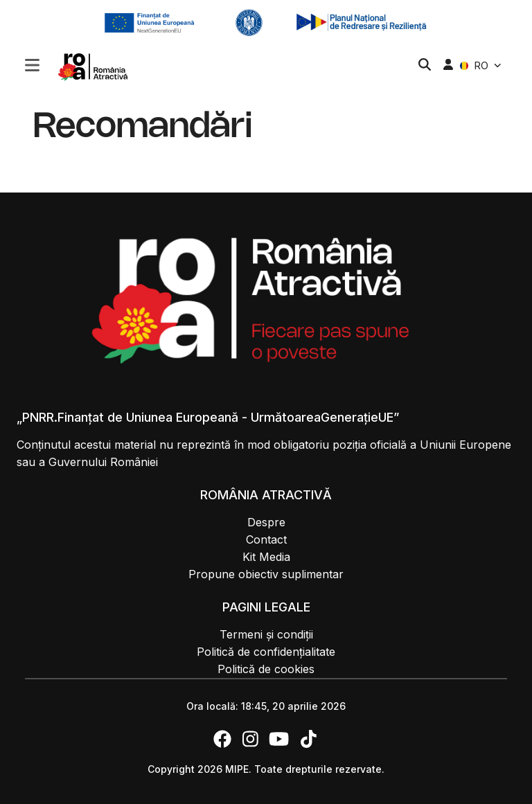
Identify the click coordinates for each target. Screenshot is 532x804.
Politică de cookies (266, 669)
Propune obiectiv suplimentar (266, 574)
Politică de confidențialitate (266, 652)
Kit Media (266, 557)
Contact (266, 539)
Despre (266, 522)
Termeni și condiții (266, 634)
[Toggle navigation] (32, 64)
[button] (32, 66)
